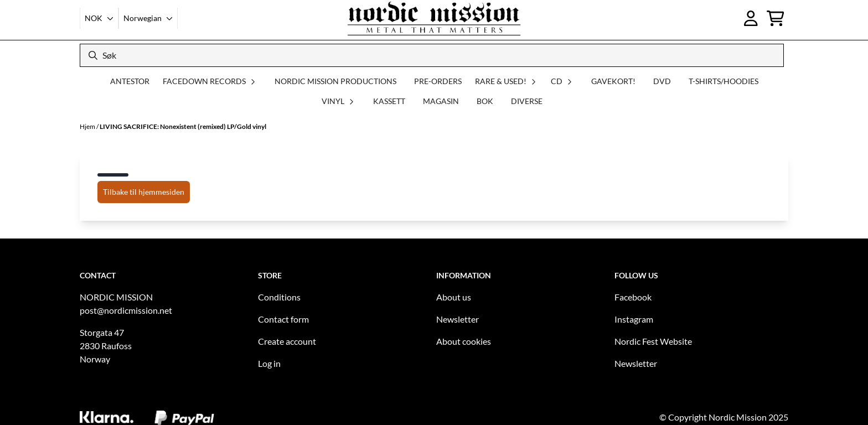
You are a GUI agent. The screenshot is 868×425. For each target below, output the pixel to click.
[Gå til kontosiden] (751, 18)
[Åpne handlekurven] (776, 18)
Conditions (279, 297)
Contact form (283, 319)
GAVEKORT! (613, 81)
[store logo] (434, 18)
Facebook (633, 297)
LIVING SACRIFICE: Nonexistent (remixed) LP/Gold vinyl (183, 126)
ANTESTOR (130, 81)
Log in (269, 363)
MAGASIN (441, 101)
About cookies (464, 341)
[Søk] (432, 55)
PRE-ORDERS (438, 81)
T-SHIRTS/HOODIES (724, 81)
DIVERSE (527, 101)
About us (454, 297)
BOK (485, 101)
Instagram (634, 319)
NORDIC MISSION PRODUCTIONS (335, 81)
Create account (287, 341)
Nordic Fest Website (653, 341)
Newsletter (458, 319)
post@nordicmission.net (126, 310)
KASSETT (389, 101)
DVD (662, 81)
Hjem (88, 126)
